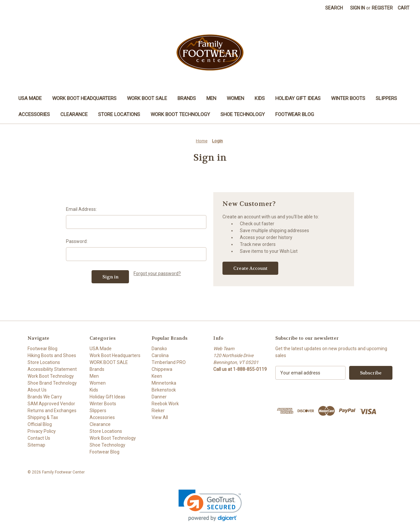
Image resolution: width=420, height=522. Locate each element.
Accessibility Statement (52, 369)
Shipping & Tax (43, 417)
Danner (159, 397)
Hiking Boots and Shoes (52, 355)
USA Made (30, 98)
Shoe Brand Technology (52, 383)
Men (211, 98)
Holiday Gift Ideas (298, 98)
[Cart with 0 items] (404, 8)
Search (334, 8)
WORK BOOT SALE (147, 98)
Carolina (160, 355)
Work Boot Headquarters (84, 98)
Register (382, 8)
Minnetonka (164, 383)
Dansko (159, 349)
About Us (37, 390)
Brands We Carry (45, 397)
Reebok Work (165, 404)
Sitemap (36, 445)
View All (160, 417)
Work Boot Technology (180, 114)
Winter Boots (348, 98)
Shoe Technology (243, 114)
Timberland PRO (169, 362)
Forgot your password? (157, 273)
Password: (77, 241)
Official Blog (40, 424)
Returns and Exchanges (52, 411)
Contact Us (39, 438)
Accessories (34, 114)
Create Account (250, 268)
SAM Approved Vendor (51, 404)
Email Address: (81, 209)
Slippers (386, 98)
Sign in (357, 8)
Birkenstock (164, 390)
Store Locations (119, 114)
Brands (187, 98)
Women (235, 98)
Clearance (74, 114)
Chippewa (162, 369)
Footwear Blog (295, 114)
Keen (157, 376)
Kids (260, 98)
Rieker (158, 411)
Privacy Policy (42, 431)
